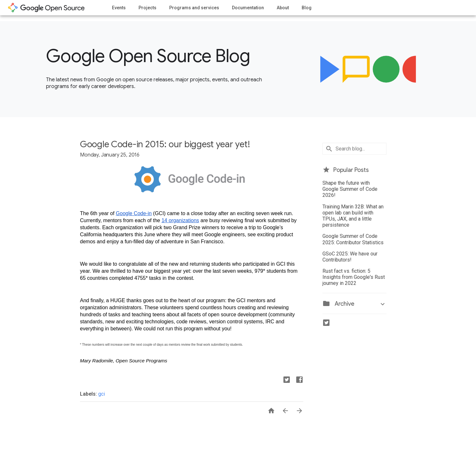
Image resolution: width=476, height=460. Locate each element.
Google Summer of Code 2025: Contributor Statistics (353, 239)
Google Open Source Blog (148, 56)
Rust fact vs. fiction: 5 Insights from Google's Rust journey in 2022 (354, 277)
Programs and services (194, 8)
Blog (307, 8)
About (283, 8)
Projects (147, 8)
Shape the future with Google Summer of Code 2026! (350, 189)
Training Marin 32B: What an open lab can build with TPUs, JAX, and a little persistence (353, 216)
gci (102, 394)
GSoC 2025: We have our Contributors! (350, 257)
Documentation (248, 8)
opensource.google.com (46, 8)
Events (119, 8)
